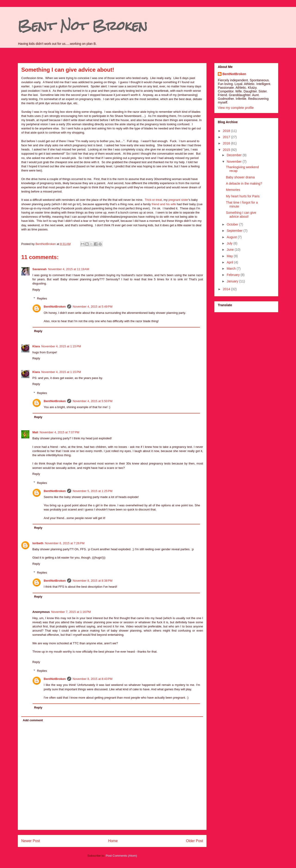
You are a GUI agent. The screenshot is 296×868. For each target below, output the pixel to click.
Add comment (33, 720)
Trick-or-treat (153, 200)
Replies (42, 298)
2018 (227, 131)
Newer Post (31, 841)
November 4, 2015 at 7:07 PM (59, 432)
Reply (36, 290)
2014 (227, 289)
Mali (35, 432)
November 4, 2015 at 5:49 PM (92, 307)
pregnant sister (178, 200)
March (232, 269)
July (230, 243)
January (233, 281)
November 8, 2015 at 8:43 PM (92, 679)
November (234, 162)
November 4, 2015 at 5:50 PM (92, 401)
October (233, 224)
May (230, 256)
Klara (36, 346)
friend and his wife (164, 204)
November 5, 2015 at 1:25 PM (92, 491)
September (235, 231)
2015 (227, 150)
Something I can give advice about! (241, 215)
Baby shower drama (240, 177)
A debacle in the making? (244, 183)
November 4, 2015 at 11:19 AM (68, 269)
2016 (227, 143)
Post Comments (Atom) (121, 856)
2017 (227, 137)
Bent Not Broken (82, 26)
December (234, 155)
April (230, 262)
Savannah (39, 269)
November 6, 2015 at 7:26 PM (65, 543)
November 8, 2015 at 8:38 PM (92, 581)
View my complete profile (236, 108)
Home (113, 841)
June (231, 250)
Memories (233, 190)
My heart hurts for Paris (243, 196)
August (232, 237)
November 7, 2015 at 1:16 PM (71, 612)
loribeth (38, 543)
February (234, 275)
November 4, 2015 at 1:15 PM (61, 346)
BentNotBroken (55, 307)
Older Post (194, 841)
